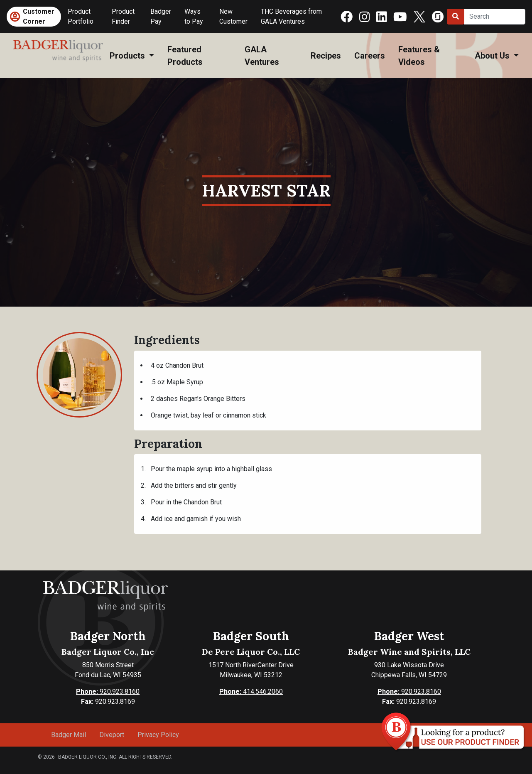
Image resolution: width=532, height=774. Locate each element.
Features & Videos (419, 56)
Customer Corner (39, 16)
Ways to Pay (194, 16)
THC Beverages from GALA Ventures (291, 16)
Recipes (326, 56)
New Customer (233, 16)
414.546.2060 (251, 692)
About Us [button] (493, 56)
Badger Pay (161, 16)
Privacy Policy (158, 735)
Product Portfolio (81, 16)
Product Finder (123, 16)
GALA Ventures (262, 56)
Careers (370, 56)
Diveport (112, 735)
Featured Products (185, 56)
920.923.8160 (108, 692)
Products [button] (128, 56)
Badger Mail (69, 735)
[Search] (495, 17)
